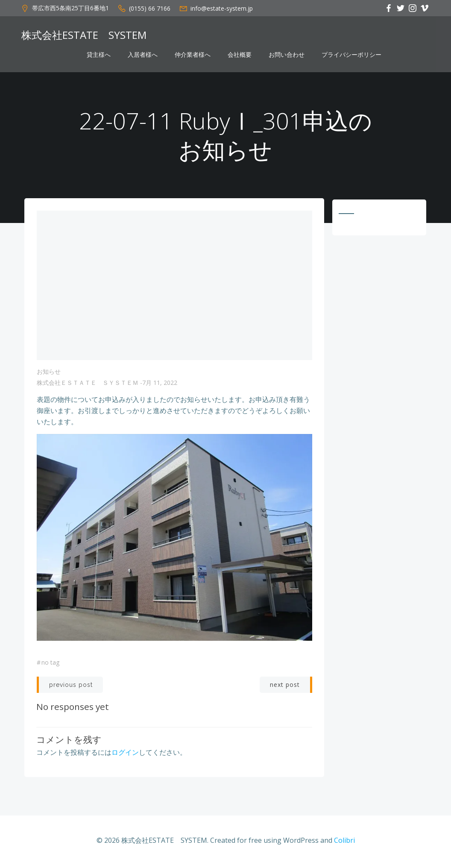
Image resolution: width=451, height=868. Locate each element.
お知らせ (49, 374)
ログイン (126, 754)
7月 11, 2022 (160, 385)
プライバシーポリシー (351, 55)
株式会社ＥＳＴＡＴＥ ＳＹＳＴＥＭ (88, 385)
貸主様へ (99, 55)
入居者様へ (143, 55)
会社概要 (240, 55)
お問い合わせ (287, 55)
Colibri (344, 842)
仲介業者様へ (193, 55)
